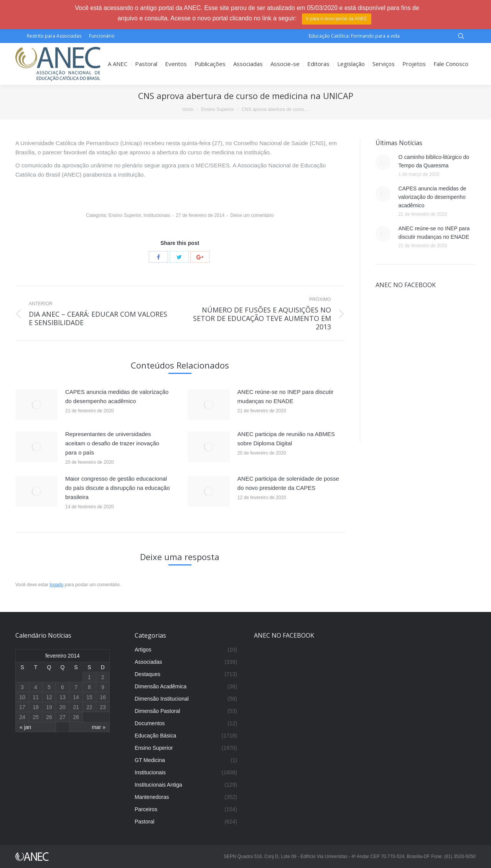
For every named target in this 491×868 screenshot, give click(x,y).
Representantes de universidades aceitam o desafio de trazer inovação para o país (112, 443)
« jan (25, 727)
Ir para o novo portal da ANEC (336, 19)
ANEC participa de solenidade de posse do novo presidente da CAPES (288, 483)
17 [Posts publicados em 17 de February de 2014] (22, 707)
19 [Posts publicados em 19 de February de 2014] (49, 707)
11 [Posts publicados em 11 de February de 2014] (36, 697)
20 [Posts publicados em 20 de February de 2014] (63, 707)
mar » (99, 727)
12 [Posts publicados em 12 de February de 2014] (49, 697)
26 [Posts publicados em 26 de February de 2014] (49, 717)
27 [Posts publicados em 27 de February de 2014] (63, 717)
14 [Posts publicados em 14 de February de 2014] (76, 697)
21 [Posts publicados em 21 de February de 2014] (76, 707)
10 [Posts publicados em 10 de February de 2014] (22, 697)
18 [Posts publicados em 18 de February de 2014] (36, 707)
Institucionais (157, 215)
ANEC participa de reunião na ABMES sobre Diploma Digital (286, 439)
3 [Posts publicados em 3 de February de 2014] (22, 687)
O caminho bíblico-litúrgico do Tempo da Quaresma (434, 161)
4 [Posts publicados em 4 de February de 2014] (36, 687)
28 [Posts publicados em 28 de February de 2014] (76, 717)
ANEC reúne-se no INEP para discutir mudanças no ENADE (286, 396)
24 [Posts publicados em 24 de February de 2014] (22, 717)
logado (56, 585)
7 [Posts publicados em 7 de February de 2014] (76, 687)
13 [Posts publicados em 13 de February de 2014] (63, 697)
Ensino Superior (217, 109)
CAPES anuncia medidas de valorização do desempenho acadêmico (117, 396)
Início (188, 109)
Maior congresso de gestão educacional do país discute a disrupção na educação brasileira (118, 488)
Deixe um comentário (252, 215)
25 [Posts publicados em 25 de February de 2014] (36, 717)
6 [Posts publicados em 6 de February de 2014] (63, 687)
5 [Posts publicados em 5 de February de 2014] (49, 687)
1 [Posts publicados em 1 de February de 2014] (89, 677)
